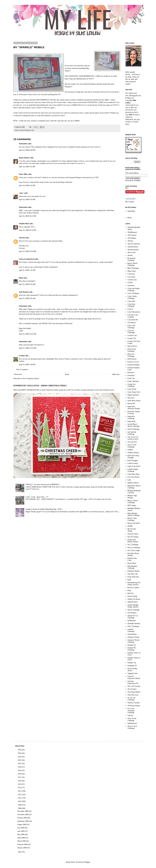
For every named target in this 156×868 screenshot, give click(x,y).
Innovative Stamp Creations (134, 413)
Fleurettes (131, 373)
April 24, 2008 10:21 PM (27, 216)
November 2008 (23, 815)
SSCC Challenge (133, 626)
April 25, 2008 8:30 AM (27, 298)
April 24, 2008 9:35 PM (27, 200)
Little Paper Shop (133, 474)
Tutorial (130, 715)
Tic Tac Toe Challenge (131, 699)
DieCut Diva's (132, 346)
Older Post (116, 374)
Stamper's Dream (133, 637)
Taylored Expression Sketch (134, 677)
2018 (20, 774)
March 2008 (22, 841)
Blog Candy (132, 271)
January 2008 (22, 848)
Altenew (130, 241)
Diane (21, 278)
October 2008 (22, 818)
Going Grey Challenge (132, 385)
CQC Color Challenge (131, 327)
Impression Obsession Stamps (134, 408)
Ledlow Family (133, 463)
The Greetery (132, 689)
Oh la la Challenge (134, 548)
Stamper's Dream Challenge (133, 641)
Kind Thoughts (133, 461)
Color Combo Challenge (132, 297)
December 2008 (23, 811)
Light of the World (134, 466)
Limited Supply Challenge (133, 470)
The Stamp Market (134, 692)
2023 (20, 757)
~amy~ (21, 193)
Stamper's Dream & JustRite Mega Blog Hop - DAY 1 (44, 509)
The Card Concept (134, 686)
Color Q (130, 309)
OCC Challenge (133, 545)
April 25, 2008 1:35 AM (27, 270)
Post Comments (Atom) (31, 379)
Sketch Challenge (133, 610)
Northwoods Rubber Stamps (133, 541)
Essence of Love (133, 362)
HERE (77, 121)
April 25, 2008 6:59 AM (27, 284)
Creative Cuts (132, 335)
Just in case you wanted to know (133, 438)
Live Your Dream (133, 477)
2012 (20, 795)
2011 (20, 798)
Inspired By (132, 421)
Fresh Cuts (131, 378)
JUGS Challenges (134, 429)
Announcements (133, 250)
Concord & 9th (133, 320)
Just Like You (132, 442)
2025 (20, 750)
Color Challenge (133, 293)
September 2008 (23, 821)
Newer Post (18, 374)
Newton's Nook (133, 534)
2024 (20, 753)
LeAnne (22, 356)
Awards (130, 255)
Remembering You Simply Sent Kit (134, 584)
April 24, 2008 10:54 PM (27, 251)
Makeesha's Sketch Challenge (134, 487)
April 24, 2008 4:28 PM (27, 150)
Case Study (131, 277)
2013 (20, 791)
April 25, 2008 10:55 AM (28, 348)
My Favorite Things (132, 530)
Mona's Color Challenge (132, 519)
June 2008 (21, 831)
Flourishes (131, 375)
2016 (20, 781)
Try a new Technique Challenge (131, 711)
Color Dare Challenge (131, 305)
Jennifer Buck (24, 224)
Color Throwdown (134, 312)
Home (67, 374)
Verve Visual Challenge (132, 719)
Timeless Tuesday (134, 703)
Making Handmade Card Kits (134, 492)
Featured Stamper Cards (27, 130)
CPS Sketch (132, 323)
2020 (20, 767)
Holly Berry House (134, 401)
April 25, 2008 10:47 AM (28, 334)
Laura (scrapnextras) (27, 259)
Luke (129, 480)
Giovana (22, 238)
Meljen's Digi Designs (132, 497)
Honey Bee (131, 404)
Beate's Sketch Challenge (132, 264)
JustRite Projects (133, 453)
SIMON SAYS (133, 602)
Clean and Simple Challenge (134, 289)
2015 (20, 784)
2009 (20, 805)
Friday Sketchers (133, 381)
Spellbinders (132, 621)
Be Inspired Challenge (131, 259)
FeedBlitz (137, 181)
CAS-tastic (131, 274)
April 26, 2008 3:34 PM (27, 365)
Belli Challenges (133, 268)
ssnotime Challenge (131, 630)
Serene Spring (132, 596)
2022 (20, 760)
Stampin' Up (132, 663)
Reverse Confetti (133, 588)
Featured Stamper (134, 365)
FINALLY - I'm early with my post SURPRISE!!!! (43, 485)
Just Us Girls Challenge (132, 446)
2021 (20, 764)
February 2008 (23, 844)
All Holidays (132, 238)
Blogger (87, 862)
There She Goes (133, 695)
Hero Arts (131, 398)
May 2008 (21, 834)
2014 (20, 788)
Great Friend (132, 389)
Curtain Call (132, 338)
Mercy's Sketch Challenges (133, 502)
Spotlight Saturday (134, 623)
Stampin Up (132, 645)
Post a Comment (22, 370)
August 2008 (22, 824)
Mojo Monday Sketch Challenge (133, 514)
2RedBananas (132, 232)
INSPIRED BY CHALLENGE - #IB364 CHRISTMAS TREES (40, 386)
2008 (20, 808)
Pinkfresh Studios (134, 571)
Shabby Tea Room (134, 599)
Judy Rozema (24, 292)
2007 (20, 852)
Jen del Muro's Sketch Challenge (133, 425)
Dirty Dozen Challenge (132, 350)
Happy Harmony (133, 395)
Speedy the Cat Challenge (133, 617)
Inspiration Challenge (131, 417)
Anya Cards (132, 252)
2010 (20, 801)
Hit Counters (130, 202)
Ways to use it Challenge (132, 727)
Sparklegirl (131, 211)
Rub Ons (130, 593)
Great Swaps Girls (134, 392)
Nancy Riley (23, 174)
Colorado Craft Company (133, 316)
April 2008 (21, 838)
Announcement (133, 247)
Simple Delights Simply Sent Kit (133, 606)
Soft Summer (132, 613)
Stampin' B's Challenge (132, 649)
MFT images (132, 505)
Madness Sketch (133, 483)
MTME (130, 526)
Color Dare (131, 301)
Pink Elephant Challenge (132, 567)
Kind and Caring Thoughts (133, 457)
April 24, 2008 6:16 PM (27, 167)
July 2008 (21, 828)
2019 (20, 770)
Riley (129, 590)
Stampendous (132, 634)
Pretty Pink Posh (133, 577)
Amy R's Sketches (134, 244)
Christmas (131, 286)
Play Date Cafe (133, 574)
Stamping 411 (132, 666)
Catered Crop (132, 280)
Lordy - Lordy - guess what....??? (37, 497)
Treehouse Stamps (134, 706)
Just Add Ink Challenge (132, 433)
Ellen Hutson (132, 359)
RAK (129, 580)
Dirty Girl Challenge (131, 355)
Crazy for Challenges (131, 332)
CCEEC (130, 283)
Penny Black (132, 563)
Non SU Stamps (133, 537)
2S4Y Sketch (132, 235)
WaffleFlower (132, 723)
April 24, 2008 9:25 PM (27, 186)
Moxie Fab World (134, 523)
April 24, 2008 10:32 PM (27, 230)
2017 (20, 777)
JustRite (130, 450)
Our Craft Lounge (134, 550)
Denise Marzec (24, 158)
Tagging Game (133, 673)
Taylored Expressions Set (133, 682)
